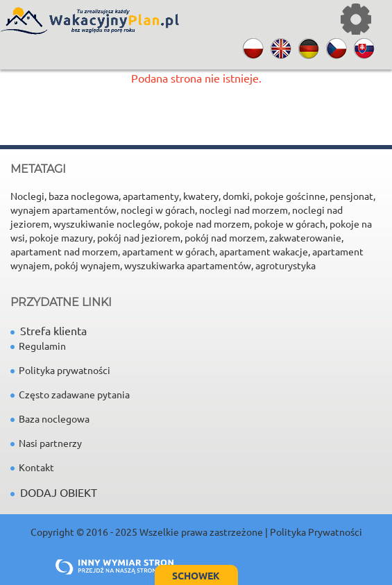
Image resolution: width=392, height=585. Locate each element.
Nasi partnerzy (46, 443)
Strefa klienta (49, 330)
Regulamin (38, 346)
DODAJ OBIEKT (59, 492)
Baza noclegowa (50, 418)
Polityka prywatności (60, 370)
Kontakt (32, 467)
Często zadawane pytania (70, 394)
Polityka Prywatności (316, 532)
